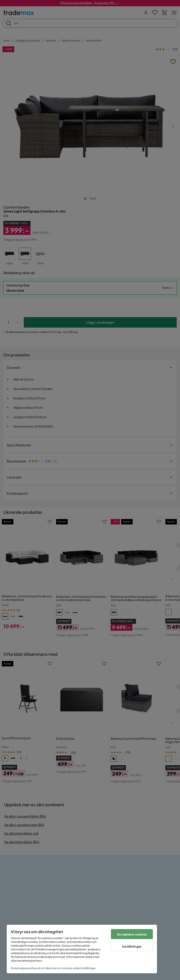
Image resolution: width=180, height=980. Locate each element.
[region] (82, 949)
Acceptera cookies (132, 934)
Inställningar (132, 946)
